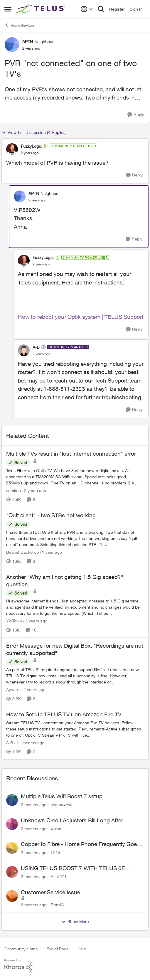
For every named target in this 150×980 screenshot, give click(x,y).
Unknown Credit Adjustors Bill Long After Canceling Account (72, 821)
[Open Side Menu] (8, 9)
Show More (75, 922)
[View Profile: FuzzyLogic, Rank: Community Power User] (12, 149)
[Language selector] (87, 9)
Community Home (21, 949)
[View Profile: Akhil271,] (12, 872)
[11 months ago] (29, 743)
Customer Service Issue (50, 892)
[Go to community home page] (41, 9)
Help (82, 949)
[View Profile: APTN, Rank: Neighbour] (12, 45)
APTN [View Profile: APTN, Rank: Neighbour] (28, 42)
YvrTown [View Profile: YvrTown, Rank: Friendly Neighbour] (14, 621)
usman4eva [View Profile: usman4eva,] (62, 805)
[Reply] (136, 115)
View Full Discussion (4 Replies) (34, 132)
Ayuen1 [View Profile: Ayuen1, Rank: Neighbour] (13, 689)
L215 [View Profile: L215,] (55, 852)
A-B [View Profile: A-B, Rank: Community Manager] (36, 347)
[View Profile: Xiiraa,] (12, 824)
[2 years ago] (34, 490)
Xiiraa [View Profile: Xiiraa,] (56, 828)
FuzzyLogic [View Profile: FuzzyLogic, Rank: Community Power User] (31, 146)
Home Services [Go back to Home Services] (19, 25)
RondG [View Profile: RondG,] (57, 905)
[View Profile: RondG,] (12, 896)
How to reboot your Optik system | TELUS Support (81, 317)
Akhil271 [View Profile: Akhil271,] (59, 877)
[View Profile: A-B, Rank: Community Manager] (24, 350)
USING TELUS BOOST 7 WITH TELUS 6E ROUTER (73, 868)
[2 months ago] (34, 805)
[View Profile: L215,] (12, 848)
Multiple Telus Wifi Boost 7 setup (62, 796)
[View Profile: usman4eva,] (12, 800)
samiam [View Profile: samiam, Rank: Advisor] (14, 490)
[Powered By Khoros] (75, 966)
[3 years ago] (35, 621)
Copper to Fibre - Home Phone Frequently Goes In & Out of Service (80, 844)
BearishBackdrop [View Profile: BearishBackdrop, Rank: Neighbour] (22, 552)
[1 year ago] (51, 552)
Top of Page (58, 949)
